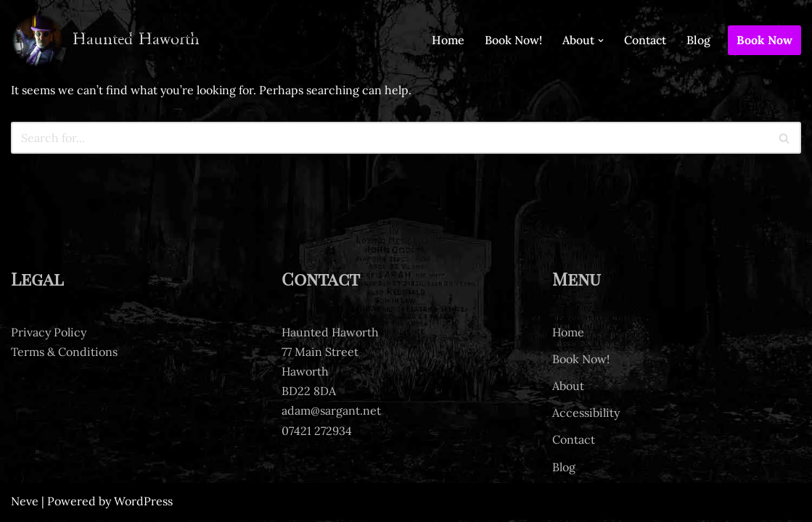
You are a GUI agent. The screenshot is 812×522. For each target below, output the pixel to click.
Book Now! (513, 40)
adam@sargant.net (331, 413)
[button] (601, 41)
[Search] (390, 138)
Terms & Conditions (64, 354)
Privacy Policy (49, 334)
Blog (698, 40)
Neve (25, 503)
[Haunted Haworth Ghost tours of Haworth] (105, 40)
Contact (645, 40)
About (568, 388)
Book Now (764, 40)
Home (448, 40)
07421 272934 (317, 433)
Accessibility (586, 415)
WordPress (143, 503)
